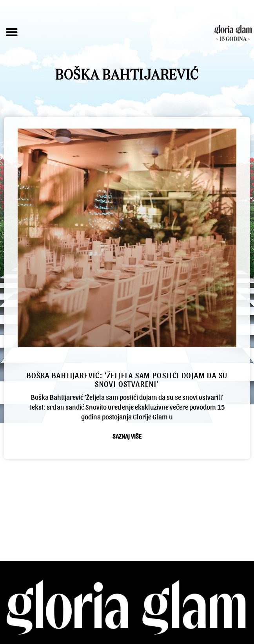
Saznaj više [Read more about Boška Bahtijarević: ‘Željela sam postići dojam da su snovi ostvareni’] (127, 436)
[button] (12, 32)
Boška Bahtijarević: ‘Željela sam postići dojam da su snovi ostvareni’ (127, 379)
